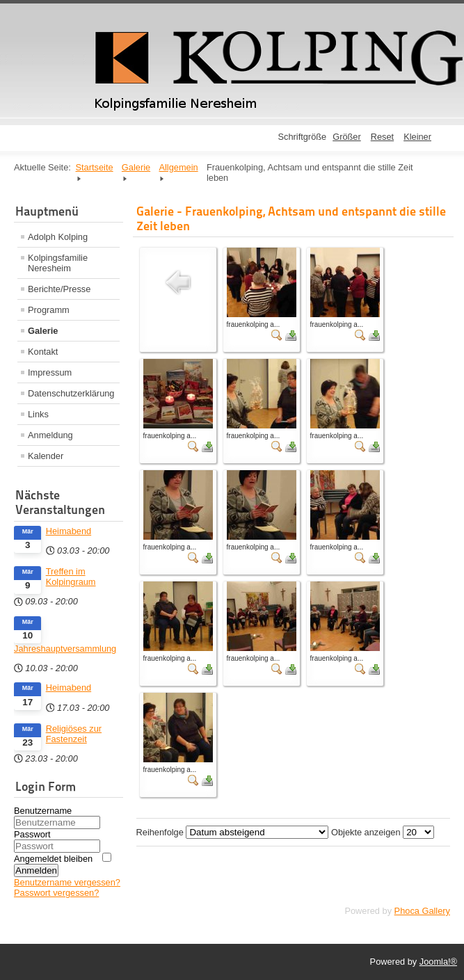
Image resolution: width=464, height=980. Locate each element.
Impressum (50, 372)
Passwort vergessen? (56, 893)
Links (38, 414)
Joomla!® (438, 962)
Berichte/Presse (59, 289)
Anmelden (36, 870)
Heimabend (69, 531)
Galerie (43, 331)
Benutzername (43, 811)
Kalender (46, 456)
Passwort (32, 834)
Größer (347, 137)
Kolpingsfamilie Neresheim (58, 263)
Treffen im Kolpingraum (71, 577)
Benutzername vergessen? (67, 882)
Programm (49, 310)
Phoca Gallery (422, 911)
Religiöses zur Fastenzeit (74, 734)
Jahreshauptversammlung (65, 649)
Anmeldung (50, 435)
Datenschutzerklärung (71, 393)
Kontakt (43, 352)
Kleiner (417, 137)
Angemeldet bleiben (53, 859)
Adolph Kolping (58, 237)
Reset (382, 137)
